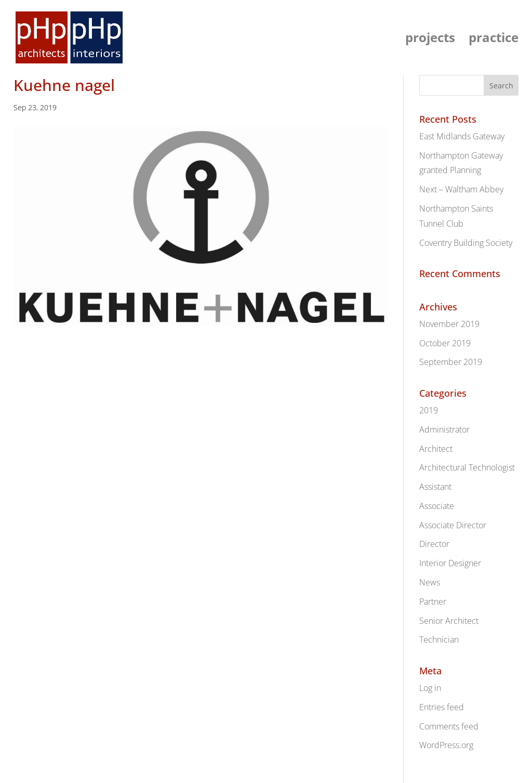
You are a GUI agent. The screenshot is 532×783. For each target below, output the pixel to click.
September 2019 (451, 362)
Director (434, 544)
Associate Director (453, 525)
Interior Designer (450, 563)
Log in (430, 688)
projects (430, 40)
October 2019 (445, 343)
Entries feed (442, 707)
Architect (436, 449)
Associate (437, 506)
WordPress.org (446, 745)
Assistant (435, 487)
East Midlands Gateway (462, 136)
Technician (439, 640)
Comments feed (449, 726)
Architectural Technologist (467, 467)
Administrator (444, 429)
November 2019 (449, 324)
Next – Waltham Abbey (461, 189)
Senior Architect (449, 621)
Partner (433, 602)
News (430, 582)
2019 (429, 410)
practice (494, 40)
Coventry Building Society (466, 243)
